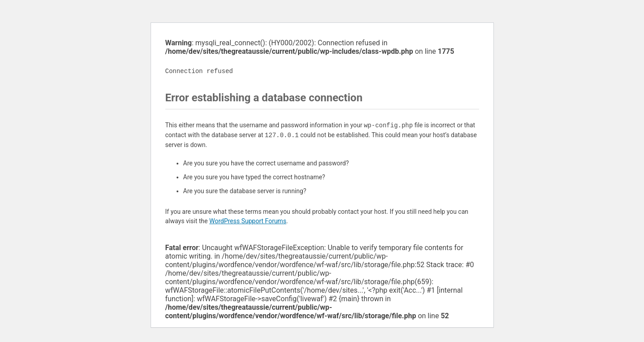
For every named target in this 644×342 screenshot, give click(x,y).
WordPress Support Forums (248, 221)
